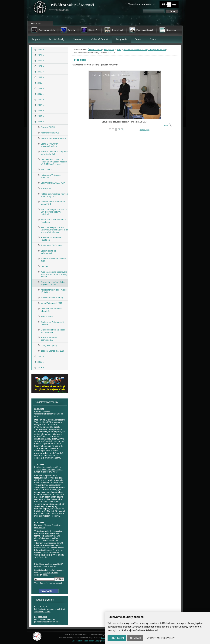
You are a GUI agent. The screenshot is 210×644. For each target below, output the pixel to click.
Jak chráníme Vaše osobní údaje (86, 641)
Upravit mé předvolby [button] (161, 638)
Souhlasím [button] (117, 638)
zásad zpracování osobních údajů (46, 574)
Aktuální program (44, 600)
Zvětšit (167, 126)
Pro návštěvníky (57, 39)
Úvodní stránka (95, 50)
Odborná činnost (100, 39)
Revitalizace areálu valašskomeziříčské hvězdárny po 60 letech (49, 414)
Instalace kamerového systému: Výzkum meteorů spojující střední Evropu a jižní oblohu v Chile (48, 469)
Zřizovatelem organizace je (141, 4)
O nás (153, 39)
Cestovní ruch (117, 30)
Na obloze (78, 39)
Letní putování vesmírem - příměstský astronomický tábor (47, 621)
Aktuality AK (93, 30)
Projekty (71, 30)
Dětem (138, 39)
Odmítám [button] (135, 638)
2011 (119, 50)
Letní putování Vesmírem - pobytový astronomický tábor (50, 610)
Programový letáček (145, 30)
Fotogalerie (109, 50)
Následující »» (145, 130)
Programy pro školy (47, 30)
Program (36, 39)
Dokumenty (171, 30)
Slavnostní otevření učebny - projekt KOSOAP (145, 50)
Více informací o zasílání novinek (48, 583)
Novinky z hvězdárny (46, 402)
